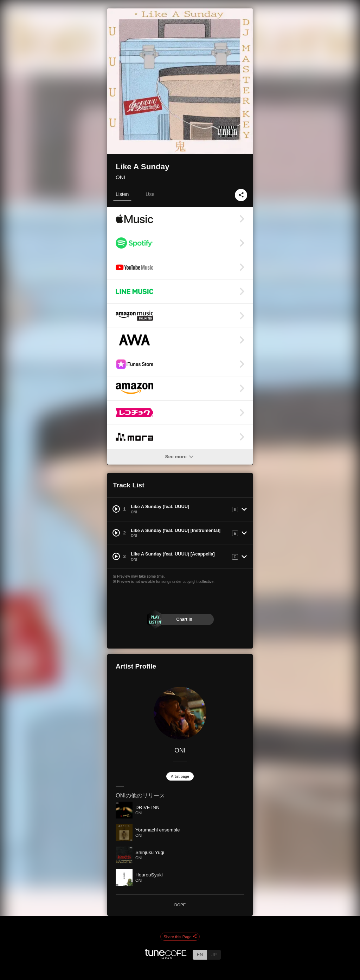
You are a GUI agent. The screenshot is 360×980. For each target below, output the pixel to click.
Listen (122, 194)
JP (214, 955)
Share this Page (180, 937)
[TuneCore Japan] (166, 957)
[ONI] (180, 713)
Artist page (180, 776)
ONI (120, 177)
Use (150, 194)
